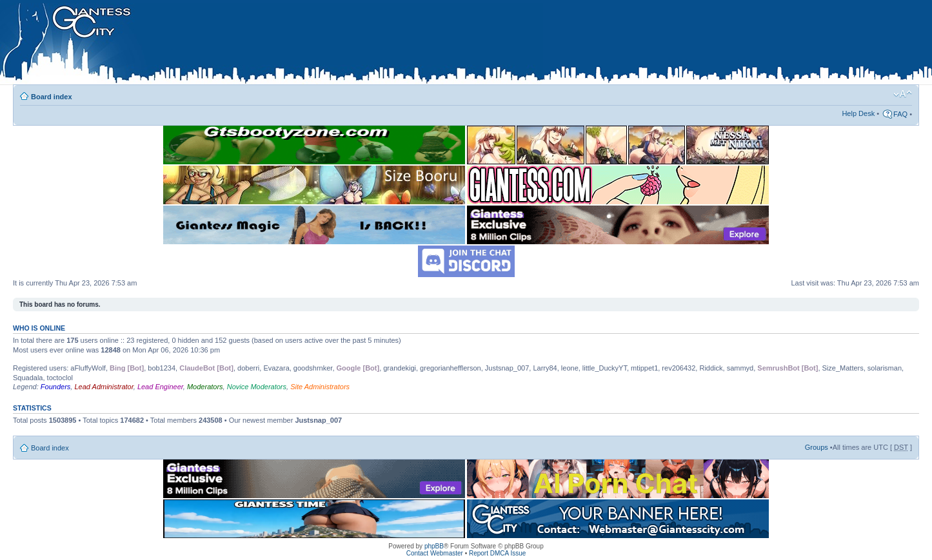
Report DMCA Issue (497, 553)
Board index (52, 97)
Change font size (903, 94)
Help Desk (858, 113)
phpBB (434, 546)
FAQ (900, 114)
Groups (817, 447)
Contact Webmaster (435, 553)
